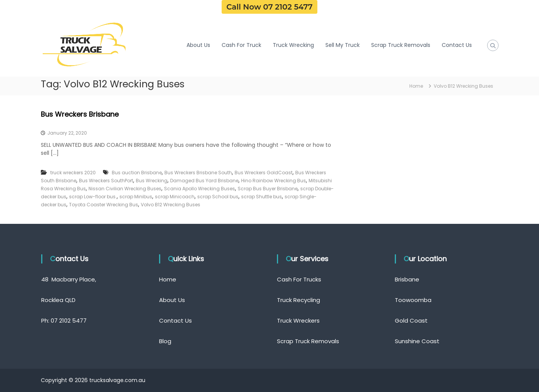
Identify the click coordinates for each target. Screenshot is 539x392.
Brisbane (407, 279)
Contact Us (457, 45)
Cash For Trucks (299, 279)
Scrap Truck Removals (401, 45)
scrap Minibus (136, 197)
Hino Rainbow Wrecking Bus (274, 181)
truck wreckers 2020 (73, 173)
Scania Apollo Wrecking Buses (200, 189)
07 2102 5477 (69, 321)
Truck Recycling (298, 300)
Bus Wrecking (152, 181)
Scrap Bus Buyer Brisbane (268, 189)
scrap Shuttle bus (261, 197)
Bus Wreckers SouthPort (106, 181)
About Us (198, 45)
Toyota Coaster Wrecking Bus (104, 205)
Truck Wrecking (293, 45)
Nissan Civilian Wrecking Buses (125, 189)
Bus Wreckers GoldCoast (264, 173)
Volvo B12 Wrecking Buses (171, 205)
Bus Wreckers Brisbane (80, 114)
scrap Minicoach (175, 197)
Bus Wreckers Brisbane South (198, 173)
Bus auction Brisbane (137, 173)
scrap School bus (218, 197)
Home (168, 279)
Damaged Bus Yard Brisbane (204, 181)
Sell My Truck (343, 45)
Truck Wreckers (298, 321)
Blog (165, 341)
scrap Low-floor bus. (93, 197)
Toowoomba (413, 300)
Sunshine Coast (417, 341)
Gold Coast (411, 321)
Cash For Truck (241, 45)
